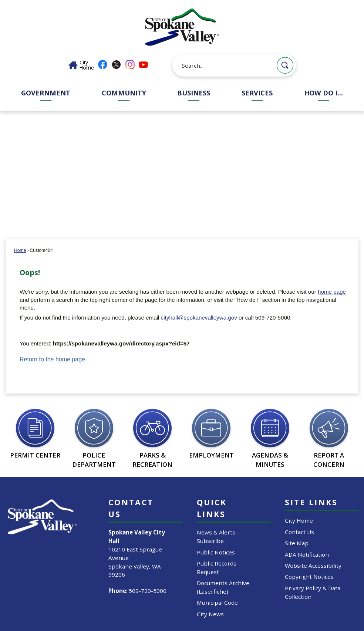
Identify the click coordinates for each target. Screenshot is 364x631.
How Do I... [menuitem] (323, 93)
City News (210, 614)
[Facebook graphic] (103, 65)
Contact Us (299, 532)
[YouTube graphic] (143, 65)
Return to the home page (52, 359)
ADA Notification (307, 554)
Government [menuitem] (46, 93)
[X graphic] (116, 65)
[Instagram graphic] (130, 65)
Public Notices (216, 552)
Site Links (311, 502)
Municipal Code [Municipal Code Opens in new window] (217, 603)
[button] (285, 65)
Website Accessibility (313, 566)
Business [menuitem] (194, 93)
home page (332, 292)
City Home (299, 520)
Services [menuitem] (257, 93)
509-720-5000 (148, 591)
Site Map (297, 543)
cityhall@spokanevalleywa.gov (199, 318)
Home (20, 250)
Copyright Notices (309, 577)
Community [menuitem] (124, 93)
